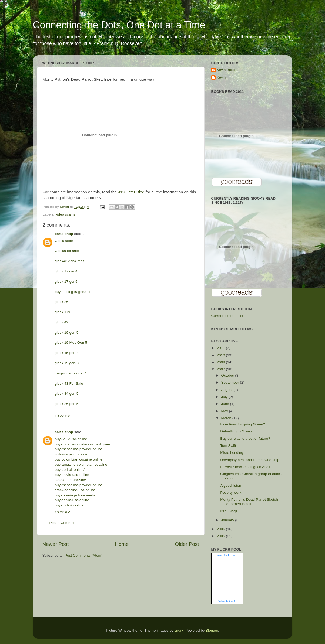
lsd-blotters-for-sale (71, 480)
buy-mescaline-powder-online (79, 449)
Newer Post (56, 544)
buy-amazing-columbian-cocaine (81, 464)
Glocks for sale (67, 251)
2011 (221, 348)
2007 (221, 369)
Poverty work (231, 493)
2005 (221, 536)
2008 (221, 362)
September (231, 382)
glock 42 (62, 322)
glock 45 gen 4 (67, 353)
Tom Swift (228, 446)
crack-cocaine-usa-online (75, 490)
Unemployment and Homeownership (250, 460)
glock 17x (63, 312)
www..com (227, 555)
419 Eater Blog (131, 192)
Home (122, 544)
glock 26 (62, 302)
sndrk (179, 630)
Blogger (212, 630)
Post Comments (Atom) (83, 555)
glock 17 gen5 (66, 282)
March (227, 418)
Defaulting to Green (236, 431)
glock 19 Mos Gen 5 (71, 343)
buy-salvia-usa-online (72, 475)
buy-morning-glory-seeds (75, 495)
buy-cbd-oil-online (69, 505)
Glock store (64, 241)
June (226, 404)
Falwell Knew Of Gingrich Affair (245, 467)
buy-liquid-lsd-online (71, 439)
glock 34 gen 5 (67, 393)
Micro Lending (232, 453)
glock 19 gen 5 (67, 333)
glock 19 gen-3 (67, 363)
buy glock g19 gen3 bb (73, 292)
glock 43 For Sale (69, 384)
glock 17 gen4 (66, 271)
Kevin (221, 77)
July (225, 397)
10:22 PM (63, 416)
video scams (66, 214)
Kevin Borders (228, 70)
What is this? (227, 601)
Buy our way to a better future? (245, 439)
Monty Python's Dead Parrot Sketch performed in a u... (249, 502)
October (228, 375)
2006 (221, 529)
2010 (221, 355)
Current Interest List (227, 316)
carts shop (64, 234)
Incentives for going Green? (243, 424)
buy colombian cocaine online (79, 459)
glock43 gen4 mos (70, 261)
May (225, 411)
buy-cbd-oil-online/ (70, 470)
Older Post (187, 544)
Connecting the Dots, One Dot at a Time (119, 25)
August (227, 390)
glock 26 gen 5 (67, 404)
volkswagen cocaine (71, 454)
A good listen (231, 485)
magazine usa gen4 (71, 373)
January (228, 520)
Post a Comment (63, 523)
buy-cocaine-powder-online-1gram (83, 444)
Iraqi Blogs (229, 511)
